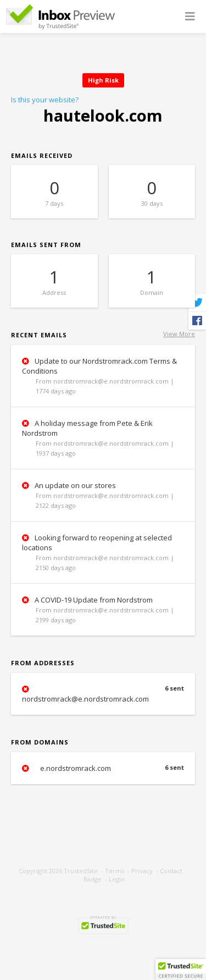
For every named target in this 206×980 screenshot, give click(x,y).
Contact (171, 871)
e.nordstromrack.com (103, 768)
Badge (93, 879)
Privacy (142, 871)
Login (117, 879)
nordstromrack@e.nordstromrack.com (103, 694)
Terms (115, 871)
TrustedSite (81, 871)
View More (179, 334)
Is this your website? (45, 100)
